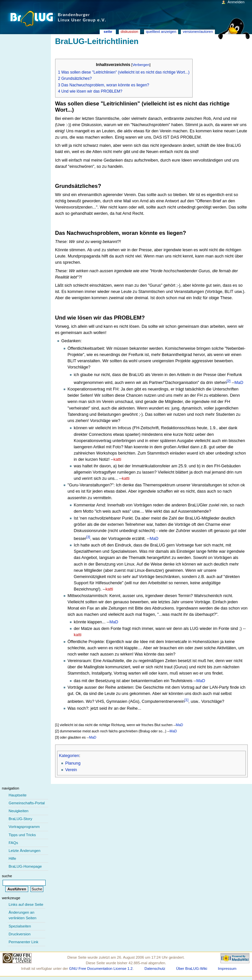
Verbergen (141, 65)
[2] (229, 381)
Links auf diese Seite (26, 904)
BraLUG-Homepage (25, 866)
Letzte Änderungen (24, 851)
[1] (186, 700)
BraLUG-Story (20, 819)
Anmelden (236, 2)
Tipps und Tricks (22, 835)
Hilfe (12, 858)
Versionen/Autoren (198, 32)
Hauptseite (18, 795)
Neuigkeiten (19, 811)
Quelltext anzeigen (161, 32)
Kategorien (69, 756)
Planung (73, 763)
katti (117, 459)
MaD (239, 383)
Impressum (227, 969)
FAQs (13, 843)
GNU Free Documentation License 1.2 (101, 969)
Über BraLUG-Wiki (192, 969)
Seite (108, 32)
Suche (7, 876)
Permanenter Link (23, 942)
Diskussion (129, 32)
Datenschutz (155, 969)
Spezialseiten (20, 926)
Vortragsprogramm (24, 827)
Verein (71, 770)
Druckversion (20, 934)
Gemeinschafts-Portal (27, 803)
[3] (88, 537)
